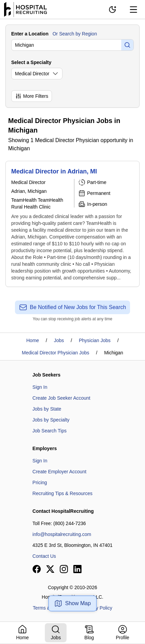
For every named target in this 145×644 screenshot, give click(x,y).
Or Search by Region (75, 34)
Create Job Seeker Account (61, 398)
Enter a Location (30, 34)
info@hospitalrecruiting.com (62, 534)
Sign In (40, 387)
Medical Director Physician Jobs (55, 353)
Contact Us (44, 556)
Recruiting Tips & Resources (63, 493)
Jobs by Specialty (51, 420)
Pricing (40, 482)
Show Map (73, 603)
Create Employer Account (60, 472)
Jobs (59, 340)
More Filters (32, 96)
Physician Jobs (95, 340)
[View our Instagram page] (64, 569)
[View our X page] (50, 569)
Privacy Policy (97, 608)
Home (33, 340)
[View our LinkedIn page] (77, 569)
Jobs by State (47, 409)
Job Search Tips (50, 431)
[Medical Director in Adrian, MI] (72, 224)
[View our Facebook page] (37, 569)
